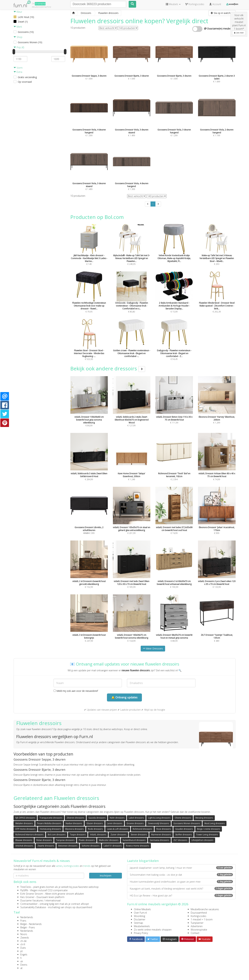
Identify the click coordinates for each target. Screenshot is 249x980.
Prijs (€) (19, 47)
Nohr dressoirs (117, 818)
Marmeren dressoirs (161, 835)
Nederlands (27, 917)
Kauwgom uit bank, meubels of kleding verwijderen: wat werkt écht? (181, 889)
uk (22, 961)
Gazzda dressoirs (97, 818)
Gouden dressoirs (184, 829)
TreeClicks (26, 887)
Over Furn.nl (140, 913)
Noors (24, 934)
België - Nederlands (31, 924)
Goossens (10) (26, 32)
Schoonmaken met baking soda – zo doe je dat (181, 875)
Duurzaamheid (199, 913)
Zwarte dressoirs (46, 846)
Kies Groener (27, 897)
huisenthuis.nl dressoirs (134, 840)
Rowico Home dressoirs (137, 846)
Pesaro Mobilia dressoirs (49, 823)
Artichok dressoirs (24, 846)
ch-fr (23, 944)
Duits (23, 948)
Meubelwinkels (142, 926)
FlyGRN (24, 890)
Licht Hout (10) (26, 17)
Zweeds (25, 938)
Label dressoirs (136, 818)
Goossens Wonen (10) (30, 42)
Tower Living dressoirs (207, 835)
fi (21, 958)
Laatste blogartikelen (143, 861)
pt (22, 951)
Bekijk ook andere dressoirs (108, 368)
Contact (195, 933)
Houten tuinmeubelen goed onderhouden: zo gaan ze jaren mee (181, 882)
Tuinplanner (197, 923)
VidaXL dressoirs (98, 835)
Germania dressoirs (159, 840)
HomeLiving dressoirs (50, 829)
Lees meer (239, 33)
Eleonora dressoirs (74, 829)
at (21, 968)
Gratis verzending (27, 77)
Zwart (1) (23, 22)
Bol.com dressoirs (57, 835)
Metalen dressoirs (24, 823)
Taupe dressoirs (78, 835)
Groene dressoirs (135, 823)
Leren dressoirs (115, 823)
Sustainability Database (33, 907)
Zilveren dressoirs (75, 818)
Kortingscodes (198, 916)
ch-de (23, 941)
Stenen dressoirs (139, 835)
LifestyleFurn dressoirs (202, 840)
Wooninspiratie (199, 930)
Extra (18, 72)
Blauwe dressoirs (24, 840)
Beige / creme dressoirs (209, 829)
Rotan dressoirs (44, 840)
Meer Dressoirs (153, 649)
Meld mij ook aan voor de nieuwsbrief (76, 691)
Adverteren (197, 926)
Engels (24, 955)
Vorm (18, 68)
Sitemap (138, 923)
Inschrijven (106, 876)
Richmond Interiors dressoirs (29, 835)
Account (215, 4)
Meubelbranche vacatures (205, 909)
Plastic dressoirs (87, 840)
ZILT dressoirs (180, 840)
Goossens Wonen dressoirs (187, 823)
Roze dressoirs (164, 829)
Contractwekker (29, 904)
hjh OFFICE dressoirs (25, 818)
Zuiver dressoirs (118, 835)
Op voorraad (25, 82)
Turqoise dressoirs (65, 840)
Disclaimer (140, 919)
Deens (24, 965)
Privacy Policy (141, 933)
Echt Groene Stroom (32, 894)
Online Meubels (142, 909)
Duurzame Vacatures (32, 900)
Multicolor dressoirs (109, 840)
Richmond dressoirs (142, 829)
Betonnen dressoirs (68, 846)
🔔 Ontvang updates (124, 697)
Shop (18, 37)
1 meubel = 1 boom (202, 919)
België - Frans (28, 927)
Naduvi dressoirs (74, 823)
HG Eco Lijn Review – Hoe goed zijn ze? (181, 896)
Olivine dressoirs (183, 818)
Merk (18, 27)
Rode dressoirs (95, 829)
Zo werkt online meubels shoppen (153, 930)
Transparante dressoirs (51, 818)
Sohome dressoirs (91, 846)
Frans (23, 921)
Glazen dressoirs (95, 823)
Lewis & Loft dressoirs (118, 829)
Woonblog (140, 916)
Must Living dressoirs (215, 823)
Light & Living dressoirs (159, 818)
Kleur (18, 12)
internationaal (53, 900)
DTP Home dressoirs (25, 829)
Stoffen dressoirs (183, 835)
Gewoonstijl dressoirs (158, 823)
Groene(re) (40, 4)
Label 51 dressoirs (113, 846)
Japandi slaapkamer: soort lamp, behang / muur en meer (181, 868)
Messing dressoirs (204, 818)
